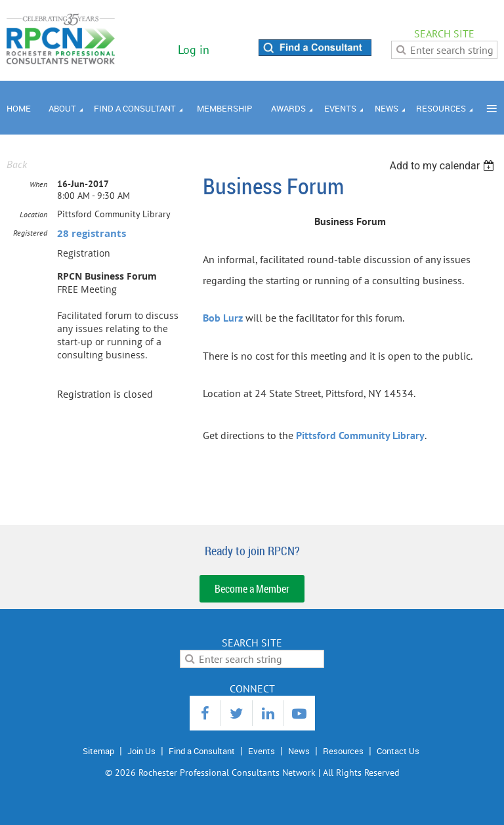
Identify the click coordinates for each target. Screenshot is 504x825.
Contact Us (398, 751)
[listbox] (443, 166)
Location (33, 214)
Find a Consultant (202, 751)
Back (17, 164)
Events (262, 751)
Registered (30, 233)
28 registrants (92, 233)
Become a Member (252, 589)
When (38, 184)
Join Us (141, 751)
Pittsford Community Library (360, 435)
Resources (343, 751)
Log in (194, 50)
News (299, 751)
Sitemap (98, 751)
